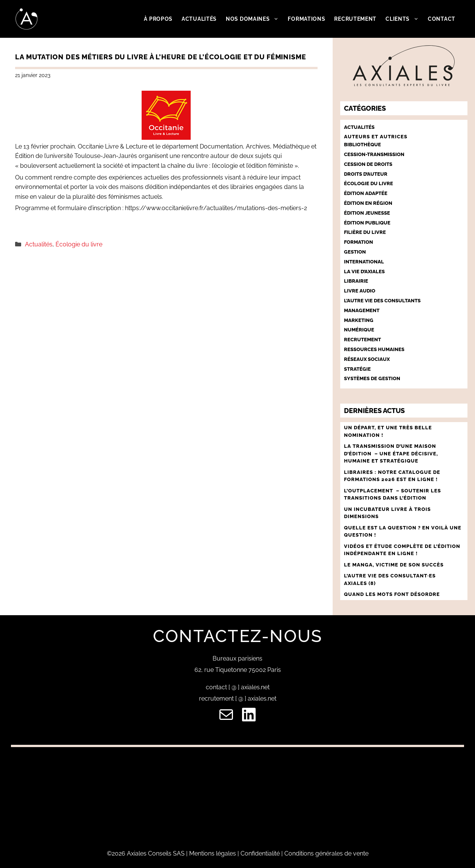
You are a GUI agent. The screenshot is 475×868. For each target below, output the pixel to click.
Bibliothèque (362, 145)
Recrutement (355, 19)
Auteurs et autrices (376, 137)
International (364, 262)
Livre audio (360, 291)
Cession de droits (368, 164)
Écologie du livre (79, 244)
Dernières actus (374, 411)
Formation (359, 242)
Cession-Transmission (374, 154)
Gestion (355, 252)
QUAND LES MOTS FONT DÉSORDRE (393, 594)
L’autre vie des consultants (382, 301)
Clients (404, 19)
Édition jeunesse (367, 213)
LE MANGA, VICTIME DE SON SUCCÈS (394, 565)
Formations (306, 19)
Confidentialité (260, 853)
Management (362, 310)
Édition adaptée (366, 193)
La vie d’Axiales (364, 272)
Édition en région (368, 203)
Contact (442, 19)
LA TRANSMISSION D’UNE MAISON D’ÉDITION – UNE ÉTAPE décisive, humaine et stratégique (391, 453)
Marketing (359, 320)
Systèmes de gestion (372, 378)
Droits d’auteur (366, 174)
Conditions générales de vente (326, 853)
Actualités (199, 19)
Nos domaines (254, 19)
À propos (158, 19)
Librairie (356, 281)
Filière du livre (365, 232)
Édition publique (367, 223)
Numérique (359, 330)
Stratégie (357, 369)
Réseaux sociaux (367, 359)
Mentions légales (213, 853)
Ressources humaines (374, 349)
